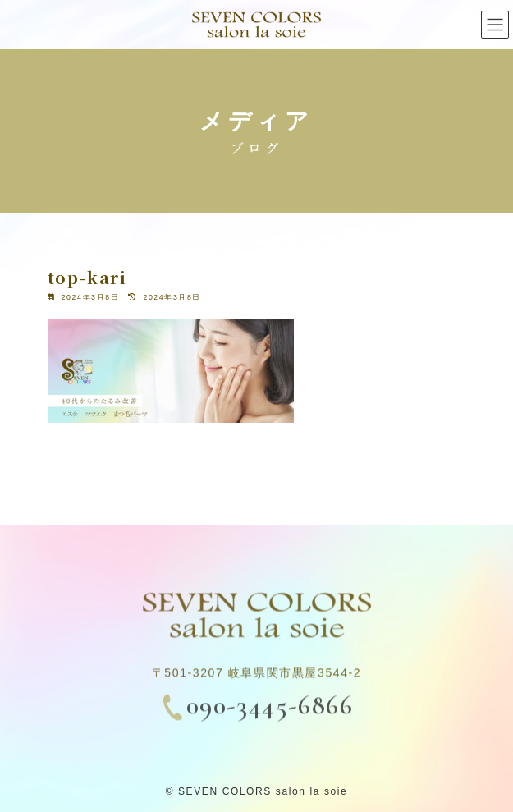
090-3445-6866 (270, 710)
